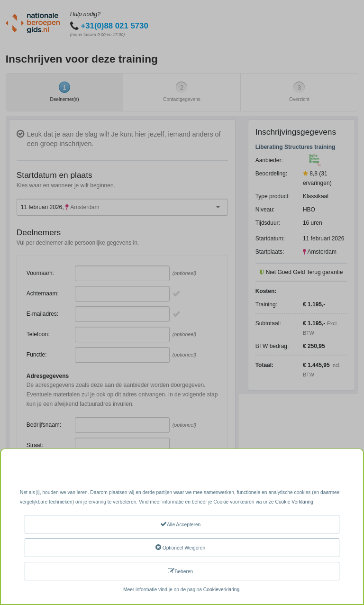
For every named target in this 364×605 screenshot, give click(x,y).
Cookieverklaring (221, 590)
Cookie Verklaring (294, 502)
